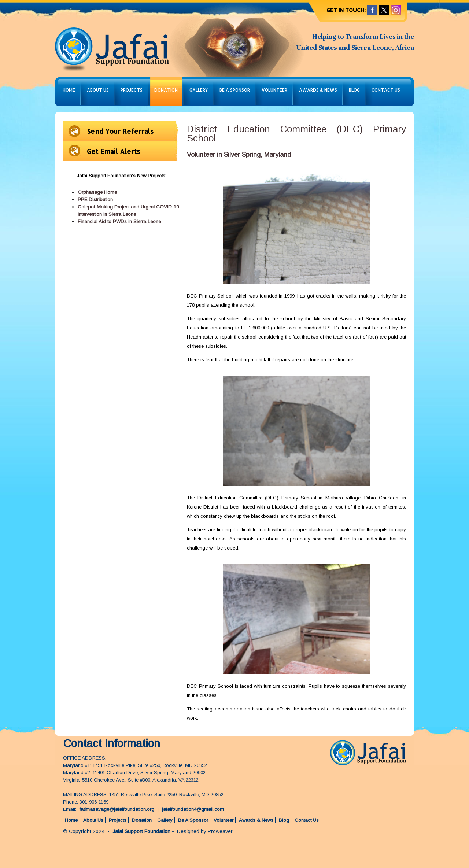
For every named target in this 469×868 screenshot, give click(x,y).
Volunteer (274, 90)
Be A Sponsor (235, 90)
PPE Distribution (95, 200)
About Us (98, 90)
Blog (354, 90)
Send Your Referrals (120, 131)
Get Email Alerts (113, 151)
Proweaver (220, 831)
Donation (166, 90)
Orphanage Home (97, 192)
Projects (132, 90)
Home (69, 90)
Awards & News (318, 90)
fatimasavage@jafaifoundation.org (117, 809)
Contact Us (386, 90)
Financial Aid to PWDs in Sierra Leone (119, 221)
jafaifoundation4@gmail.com (193, 809)
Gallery (199, 90)
